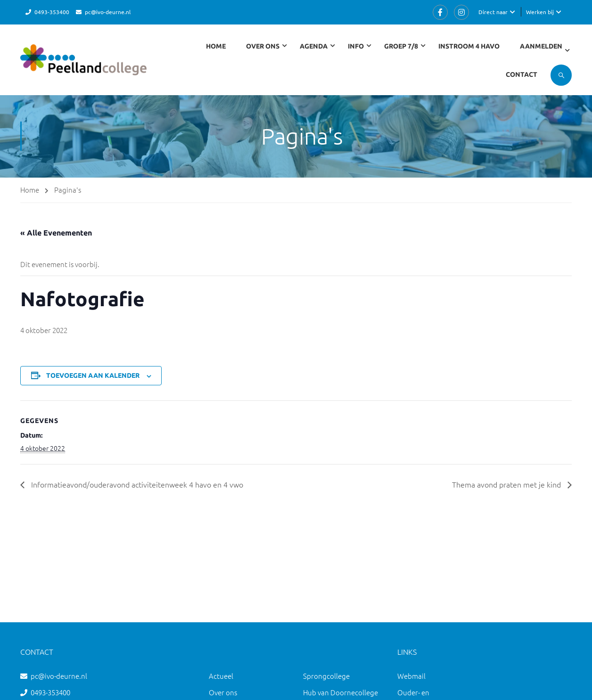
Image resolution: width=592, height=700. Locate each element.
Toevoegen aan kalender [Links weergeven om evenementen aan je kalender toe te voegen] (93, 375)
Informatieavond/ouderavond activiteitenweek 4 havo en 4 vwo (136, 484)
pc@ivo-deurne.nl (108, 12)
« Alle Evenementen (56, 233)
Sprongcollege (326, 676)
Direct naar (493, 12)
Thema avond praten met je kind (507, 484)
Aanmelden (541, 46)
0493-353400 (52, 12)
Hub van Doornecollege (341, 692)
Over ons (223, 692)
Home (216, 46)
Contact (522, 74)
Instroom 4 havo (469, 46)
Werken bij (540, 12)
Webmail (411, 676)
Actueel (221, 676)
